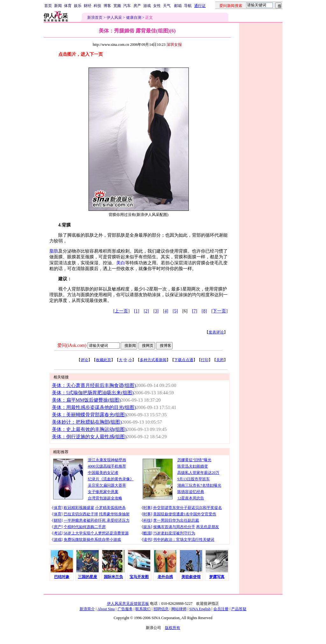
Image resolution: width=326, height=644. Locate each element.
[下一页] (220, 311)
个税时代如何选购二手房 (85, 527)
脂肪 (54, 251)
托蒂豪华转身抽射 (114, 514)
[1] (137, 311)
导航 (188, 6)
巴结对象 (62, 577)
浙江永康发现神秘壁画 (107, 460)
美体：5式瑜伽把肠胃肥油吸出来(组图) (93, 393)
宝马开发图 (139, 577)
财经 (88, 6)
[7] (195, 311)
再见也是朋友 (208, 527)
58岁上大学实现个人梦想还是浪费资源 (96, 533)
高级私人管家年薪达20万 (198, 473)
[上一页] (121, 311)
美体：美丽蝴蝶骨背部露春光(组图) (89, 415)
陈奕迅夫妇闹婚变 (193, 466)
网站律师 (179, 609)
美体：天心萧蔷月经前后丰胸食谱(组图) (94, 385)
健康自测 (134, 18)
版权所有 (173, 628)
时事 (147, 508)
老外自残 (165, 577)
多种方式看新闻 (153, 360)
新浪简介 (87, 609)
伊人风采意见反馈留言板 (128, 604)
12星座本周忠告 (191, 498)
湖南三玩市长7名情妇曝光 (199, 485)
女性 (157, 6)
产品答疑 (239, 609)
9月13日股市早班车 (194, 479)
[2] (146, 311)
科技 (97, 6)
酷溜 (147, 533)
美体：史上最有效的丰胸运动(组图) (89, 429)
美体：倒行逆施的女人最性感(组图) (89, 437)
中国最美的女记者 (103, 473)
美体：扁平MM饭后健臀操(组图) (86, 400)
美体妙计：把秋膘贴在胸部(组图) (87, 422)
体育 (68, 6)
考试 (58, 533)
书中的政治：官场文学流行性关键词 (184, 540)
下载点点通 (184, 360)
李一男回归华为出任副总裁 (176, 520)
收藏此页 (103, 360)
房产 (137, 6)
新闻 (58, 6)
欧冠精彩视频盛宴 (79, 508)
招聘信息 (161, 609)
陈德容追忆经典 (191, 492)
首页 (48, 6)
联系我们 (143, 609)
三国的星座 (88, 577)
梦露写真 (217, 577)
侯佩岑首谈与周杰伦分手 (174, 527)
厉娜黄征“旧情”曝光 (194, 460)
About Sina (106, 609)
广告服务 (125, 609)
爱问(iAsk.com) (72, 345)
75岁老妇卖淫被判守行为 (174, 533)
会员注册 (221, 609)
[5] (175, 311)
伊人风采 (114, 18)
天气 (167, 6)
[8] (204, 311)
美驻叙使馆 (191, 577)
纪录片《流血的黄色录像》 (111, 479)
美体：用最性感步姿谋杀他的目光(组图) (94, 407)
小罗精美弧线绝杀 (110, 508)
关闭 (220, 360)
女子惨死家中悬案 (103, 492)
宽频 (117, 6)
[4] (166, 311)
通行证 (200, 6)
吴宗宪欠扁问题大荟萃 (107, 485)
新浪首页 (95, 18)
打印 (205, 360)
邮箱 (178, 6)
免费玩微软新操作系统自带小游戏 (92, 540)
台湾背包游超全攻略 (105, 498)
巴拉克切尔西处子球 (81, 514)
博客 (107, 6)
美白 (121, 263)
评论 (84, 360)
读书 (147, 540)
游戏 (147, 6)
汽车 (127, 6)
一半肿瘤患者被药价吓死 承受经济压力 (97, 520)
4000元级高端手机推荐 (107, 466)
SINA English (200, 609)
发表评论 (216, 332)
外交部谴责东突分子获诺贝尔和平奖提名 (188, 508)
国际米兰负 (113, 577)
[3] (156, 311)
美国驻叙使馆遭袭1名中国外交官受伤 (185, 514)
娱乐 (78, 6)
